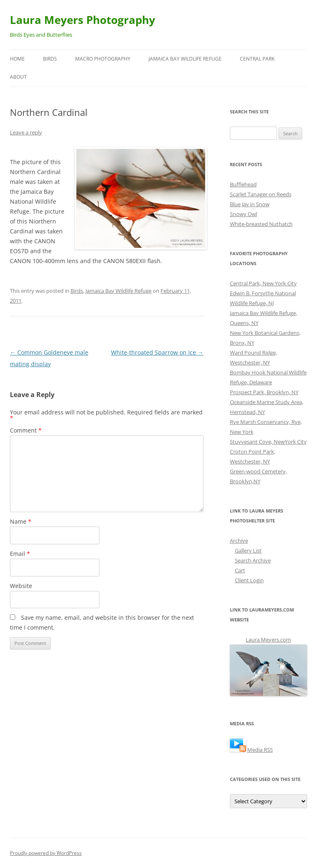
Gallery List (248, 550)
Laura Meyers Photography (83, 20)
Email (20, 554)
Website (21, 586)
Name (21, 521)
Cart (240, 570)
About (18, 77)
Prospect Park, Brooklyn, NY (264, 392)
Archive (239, 541)
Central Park (257, 59)
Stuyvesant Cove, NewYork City (268, 442)
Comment (26, 430)
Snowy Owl (244, 214)
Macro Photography (103, 59)
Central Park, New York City (263, 283)
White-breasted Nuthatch (261, 224)
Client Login (249, 580)
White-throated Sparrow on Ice (157, 352)
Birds (50, 59)
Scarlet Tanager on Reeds (261, 194)
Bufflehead (243, 184)
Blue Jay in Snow (250, 204)
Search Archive (253, 560)
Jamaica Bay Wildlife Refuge (185, 59)
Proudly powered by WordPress (46, 853)
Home (17, 59)
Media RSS (260, 750)
